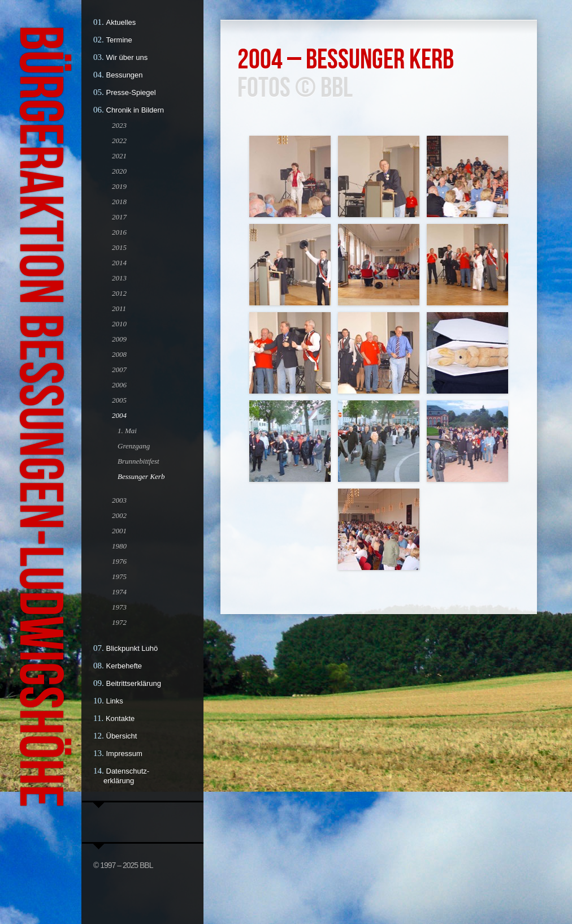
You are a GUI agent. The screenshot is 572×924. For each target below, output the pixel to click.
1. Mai (127, 431)
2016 (119, 232)
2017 (119, 217)
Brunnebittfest (138, 461)
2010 (119, 324)
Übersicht (122, 736)
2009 (119, 339)
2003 (119, 500)
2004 (119, 415)
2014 (119, 263)
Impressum (124, 754)
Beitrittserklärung (134, 683)
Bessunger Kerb (141, 476)
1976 (119, 561)
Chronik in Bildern (135, 110)
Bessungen (125, 75)
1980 (119, 546)
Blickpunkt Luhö (132, 648)
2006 (119, 385)
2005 (119, 400)
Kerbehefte (124, 666)
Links (115, 701)
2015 (119, 247)
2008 (119, 354)
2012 (119, 293)
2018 (119, 202)
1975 (119, 577)
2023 (119, 125)
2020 (119, 171)
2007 (119, 370)
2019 (119, 186)
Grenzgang (134, 446)
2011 (119, 308)
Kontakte (120, 718)
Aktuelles (121, 22)
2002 (119, 515)
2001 (119, 531)
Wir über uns (127, 57)
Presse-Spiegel (131, 92)
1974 (119, 592)
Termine (119, 40)
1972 (119, 622)
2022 (119, 141)
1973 (119, 607)
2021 (119, 156)
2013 (119, 278)
